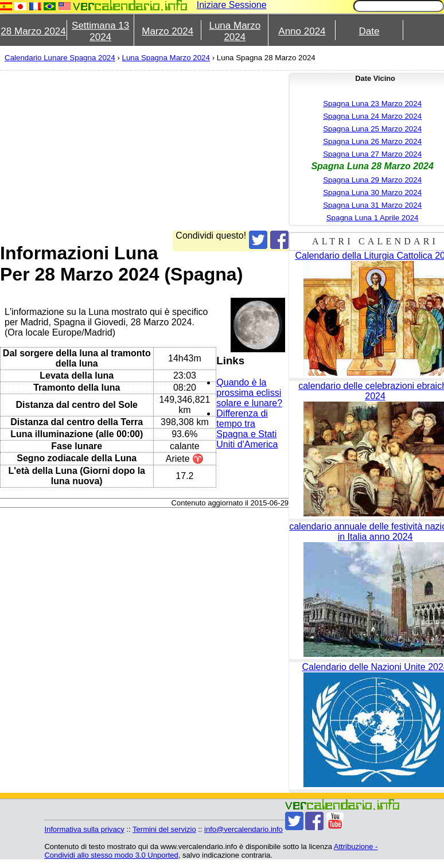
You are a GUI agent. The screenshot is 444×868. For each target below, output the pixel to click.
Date (369, 31)
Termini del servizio (164, 829)
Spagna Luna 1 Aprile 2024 (373, 218)
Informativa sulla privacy (84, 829)
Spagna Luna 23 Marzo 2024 (372, 104)
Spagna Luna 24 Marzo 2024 (372, 116)
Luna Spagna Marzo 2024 (166, 58)
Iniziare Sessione (232, 5)
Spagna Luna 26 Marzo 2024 (372, 141)
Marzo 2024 (168, 31)
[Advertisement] (135, 150)
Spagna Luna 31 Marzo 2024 (372, 205)
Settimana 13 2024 (100, 31)
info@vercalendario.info (244, 829)
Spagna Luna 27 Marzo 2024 (372, 154)
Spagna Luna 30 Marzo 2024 (372, 192)
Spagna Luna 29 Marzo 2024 (372, 180)
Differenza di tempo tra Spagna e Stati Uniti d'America (247, 429)
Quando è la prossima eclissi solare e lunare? (249, 393)
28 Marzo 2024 (33, 31)
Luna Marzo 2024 (235, 31)
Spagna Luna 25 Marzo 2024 (372, 129)
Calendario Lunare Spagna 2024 (60, 58)
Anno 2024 (302, 31)
